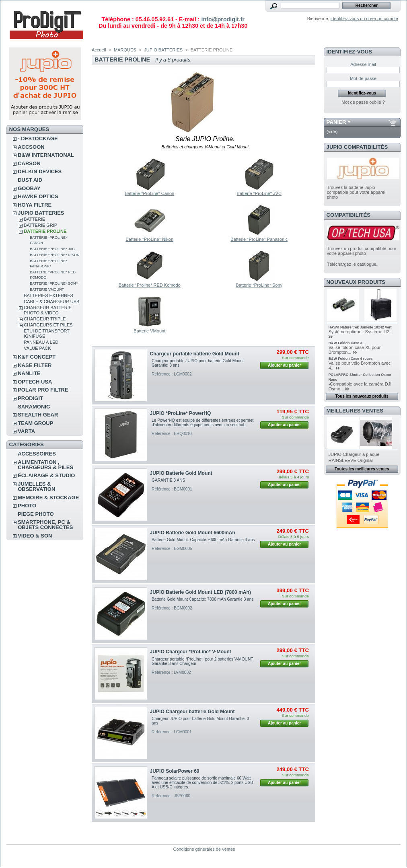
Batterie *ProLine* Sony (54, 283)
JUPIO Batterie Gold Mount (181, 473)
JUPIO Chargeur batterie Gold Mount (192, 712)
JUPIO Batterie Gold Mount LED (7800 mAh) (200, 592)
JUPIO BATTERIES (41, 213)
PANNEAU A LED (41, 342)
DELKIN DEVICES (40, 171)
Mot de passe (363, 78)
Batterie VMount (47, 289)
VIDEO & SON (35, 536)
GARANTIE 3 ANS (168, 480)
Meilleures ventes (355, 411)
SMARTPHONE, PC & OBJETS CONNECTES (45, 525)
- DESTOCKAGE (38, 139)
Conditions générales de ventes (204, 849)
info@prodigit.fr (223, 19)
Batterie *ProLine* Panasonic (259, 239)
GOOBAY (29, 188)
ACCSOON (31, 147)
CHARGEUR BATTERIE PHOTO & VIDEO (48, 310)
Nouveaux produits (356, 282)
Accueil (99, 50)
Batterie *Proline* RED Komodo (150, 285)
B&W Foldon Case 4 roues (351, 359)
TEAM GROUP (35, 423)
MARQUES (125, 50)
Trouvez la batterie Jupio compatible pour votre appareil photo (357, 192)
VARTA (26, 431)
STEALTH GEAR (38, 415)
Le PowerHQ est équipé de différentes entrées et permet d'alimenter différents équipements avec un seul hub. (202, 423)
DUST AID (30, 180)
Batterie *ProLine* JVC (52, 249)
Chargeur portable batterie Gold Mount (195, 354)
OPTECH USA (35, 382)
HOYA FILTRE (35, 205)
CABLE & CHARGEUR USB (51, 302)
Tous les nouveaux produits (362, 396)
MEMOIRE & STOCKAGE (48, 498)
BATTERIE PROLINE (45, 231)
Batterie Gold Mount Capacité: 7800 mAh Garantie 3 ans (202, 599)
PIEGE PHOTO (36, 514)
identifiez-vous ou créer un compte (364, 18)
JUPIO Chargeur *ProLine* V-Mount (191, 652)
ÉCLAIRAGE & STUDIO (46, 475)
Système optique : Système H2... (361, 332)
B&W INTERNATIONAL (46, 155)
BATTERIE (34, 219)
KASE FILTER (35, 365)
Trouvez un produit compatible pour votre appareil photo (362, 251)
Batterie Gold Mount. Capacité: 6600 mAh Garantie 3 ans (203, 540)
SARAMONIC (34, 407)
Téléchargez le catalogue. (352, 264)
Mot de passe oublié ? (363, 102)
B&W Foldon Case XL (347, 343)
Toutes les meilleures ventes (362, 469)
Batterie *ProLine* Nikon (54, 255)
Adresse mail (363, 64)
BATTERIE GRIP (40, 225)
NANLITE (29, 373)
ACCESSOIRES (37, 454)
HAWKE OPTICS (38, 196)
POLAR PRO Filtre (43, 390)
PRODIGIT (30, 398)
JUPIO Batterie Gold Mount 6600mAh (193, 533)
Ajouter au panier (284, 365)
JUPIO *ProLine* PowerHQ (181, 413)
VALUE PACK (37, 348)
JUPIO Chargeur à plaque (354, 454)
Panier (336, 122)
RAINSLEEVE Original (351, 460)
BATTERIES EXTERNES (48, 295)
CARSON (29, 163)
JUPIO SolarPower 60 (175, 771)
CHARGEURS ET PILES (48, 325)
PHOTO (27, 506)
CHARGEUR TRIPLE (45, 319)
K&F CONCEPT (37, 357)
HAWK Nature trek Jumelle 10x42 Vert (360, 327)
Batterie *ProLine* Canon (149, 193)
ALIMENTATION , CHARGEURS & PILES (45, 465)
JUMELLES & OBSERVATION (36, 486)
